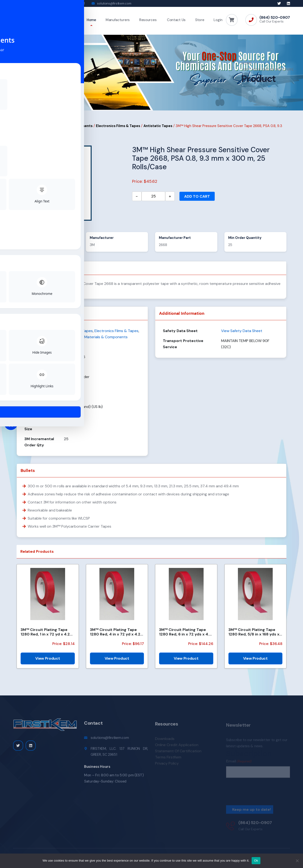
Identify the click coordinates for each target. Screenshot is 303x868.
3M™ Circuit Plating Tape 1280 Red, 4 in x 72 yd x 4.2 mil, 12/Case (115, 635)
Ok (256, 861)
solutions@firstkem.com (114, 3)
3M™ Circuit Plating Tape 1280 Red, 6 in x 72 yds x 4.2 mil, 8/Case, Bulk (185, 635)
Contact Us (176, 20)
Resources (148, 20)
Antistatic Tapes (158, 129)
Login (218, 20)
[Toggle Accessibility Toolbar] (11, 423)
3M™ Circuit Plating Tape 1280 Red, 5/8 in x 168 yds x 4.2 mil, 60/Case (254, 635)
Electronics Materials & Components (61, 129)
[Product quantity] (153, 200)
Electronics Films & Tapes (118, 129)
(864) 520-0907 (275, 18)
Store (200, 20)
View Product (48, 662)
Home (91, 20)
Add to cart (197, 200)
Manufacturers (118, 20)
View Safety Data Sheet (242, 334)
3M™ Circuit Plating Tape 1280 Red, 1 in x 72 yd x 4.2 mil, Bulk (45, 635)
